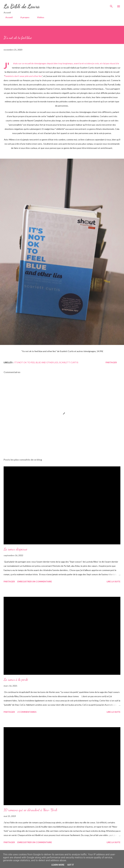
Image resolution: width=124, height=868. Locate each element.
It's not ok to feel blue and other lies (36, 362)
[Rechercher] (111, 5)
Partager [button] (111, 362)
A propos (23, 17)
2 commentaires (27, 712)
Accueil (7, 17)
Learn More (58, 865)
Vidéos (39, 17)
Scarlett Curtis (69, 362)
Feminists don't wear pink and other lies (23, 76)
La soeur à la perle (16, 680)
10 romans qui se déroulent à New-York (30, 810)
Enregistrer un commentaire (35, 581)
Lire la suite (114, 581)
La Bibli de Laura (22, 6)
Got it (71, 865)
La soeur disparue (15, 549)
